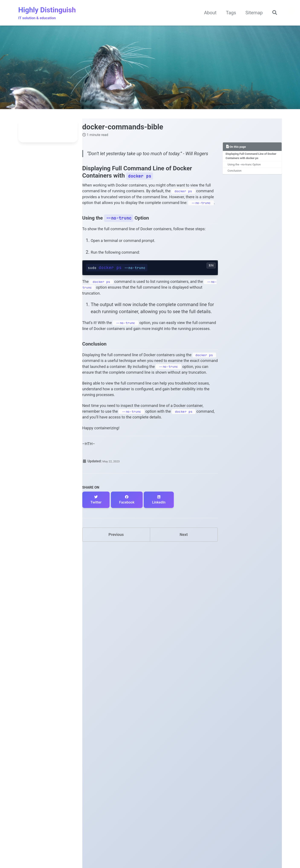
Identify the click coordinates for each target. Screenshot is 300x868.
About (208, 13)
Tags (229, 13)
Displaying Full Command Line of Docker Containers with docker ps (251, 158)
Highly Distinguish (47, 14)
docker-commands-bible (123, 128)
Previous (116, 629)
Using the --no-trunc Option (248, 168)
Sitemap (252, 13)
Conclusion (237, 176)
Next (184, 629)
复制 (211, 309)
